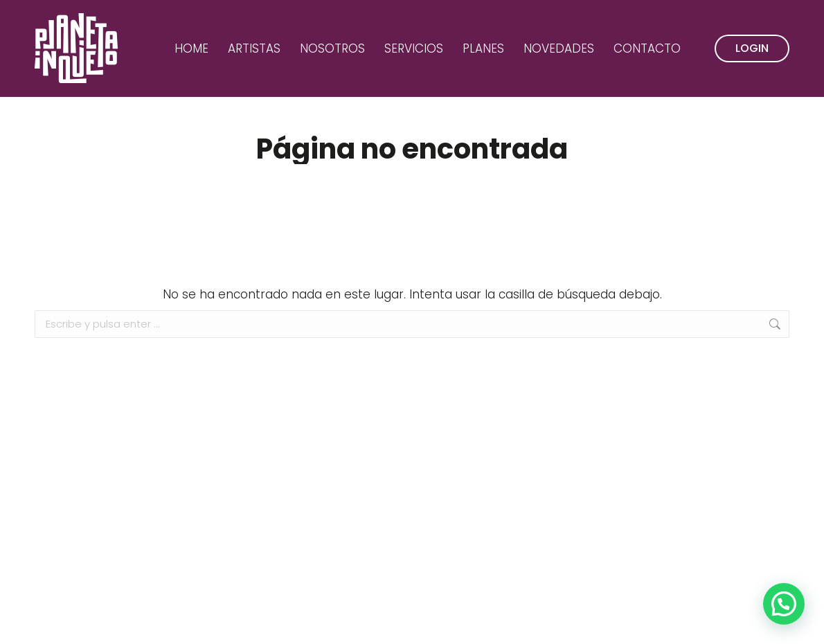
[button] (784, 604)
